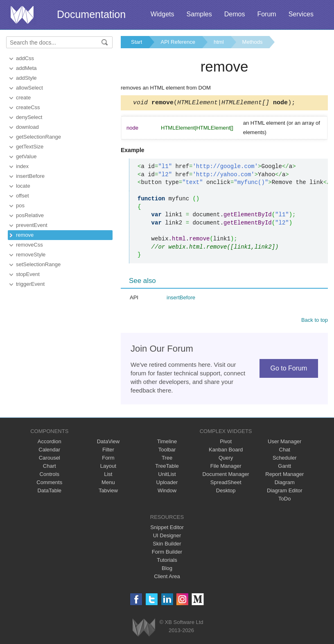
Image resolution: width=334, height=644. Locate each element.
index (22, 166)
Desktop (226, 492)
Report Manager (284, 475)
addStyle (26, 78)
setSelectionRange (38, 264)
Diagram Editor (285, 492)
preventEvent (32, 225)
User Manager (284, 443)
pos (20, 205)
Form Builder (167, 553)
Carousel (50, 459)
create (23, 98)
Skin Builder (167, 545)
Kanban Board (226, 451)
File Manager (226, 467)
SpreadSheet (226, 484)
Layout (108, 467)
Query (226, 459)
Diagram (285, 484)
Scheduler (285, 459)
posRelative (30, 215)
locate (23, 186)
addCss (25, 58)
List (108, 475)
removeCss (29, 245)
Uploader (167, 484)
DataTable (49, 492)
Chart (50, 467)
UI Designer (167, 537)
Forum (266, 14)
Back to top (315, 321)
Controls (50, 475)
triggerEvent (30, 284)
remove (25, 235)
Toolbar (167, 451)
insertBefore (30, 176)
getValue (26, 156)
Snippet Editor (167, 528)
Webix (144, 629)
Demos (235, 14)
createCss (28, 107)
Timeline (167, 443)
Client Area (167, 578)
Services (301, 14)
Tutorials (167, 561)
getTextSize (30, 147)
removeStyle (31, 255)
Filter (108, 451)
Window (167, 492)
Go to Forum (289, 369)
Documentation (91, 14)
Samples (199, 14)
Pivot (226, 443)
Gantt (284, 467)
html (219, 42)
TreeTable (167, 467)
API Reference (178, 42)
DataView (108, 443)
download (27, 127)
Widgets (162, 14)
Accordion (50, 443)
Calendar (49, 451)
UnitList (167, 475)
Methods (253, 42)
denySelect (29, 117)
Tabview (108, 492)
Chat (285, 451)
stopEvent (28, 274)
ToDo (284, 500)
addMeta (26, 68)
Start (137, 42)
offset (23, 196)
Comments (49, 484)
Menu (108, 484)
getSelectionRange (38, 137)
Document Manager (226, 475)
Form (108, 459)
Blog (167, 569)
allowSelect (29, 88)
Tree (167, 459)
